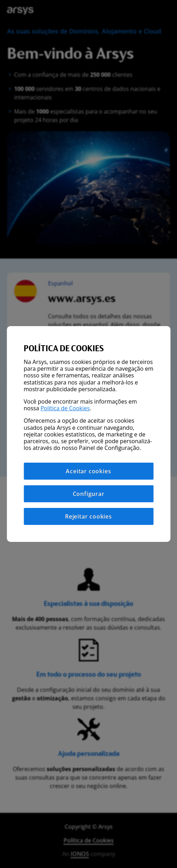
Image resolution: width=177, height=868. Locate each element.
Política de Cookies (65, 408)
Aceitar (88, 471)
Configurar (89, 494)
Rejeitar (88, 516)
